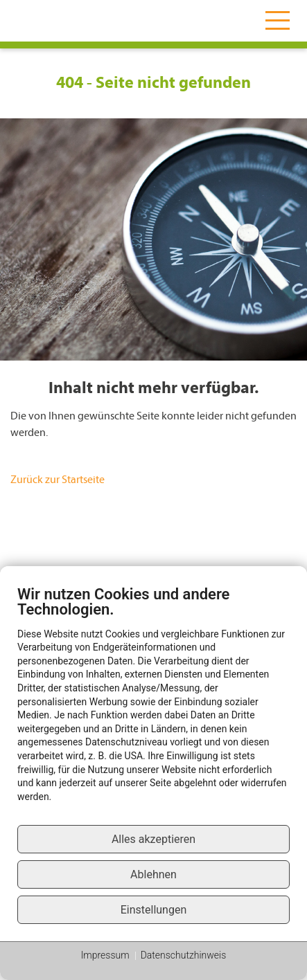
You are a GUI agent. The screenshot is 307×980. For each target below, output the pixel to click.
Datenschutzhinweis (184, 955)
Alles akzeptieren (153, 839)
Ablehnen (153, 874)
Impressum (105, 955)
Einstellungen (154, 910)
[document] (153, 705)
